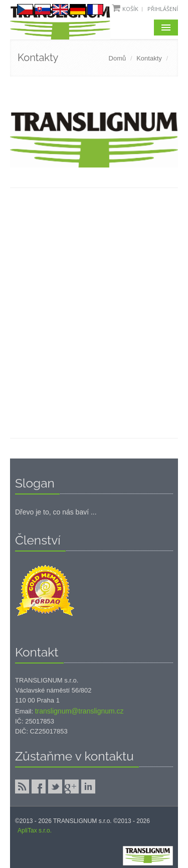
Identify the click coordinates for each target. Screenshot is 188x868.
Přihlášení (163, 9)
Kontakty (149, 58)
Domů (118, 58)
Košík (130, 9)
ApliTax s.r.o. (35, 830)
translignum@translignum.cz (79, 711)
